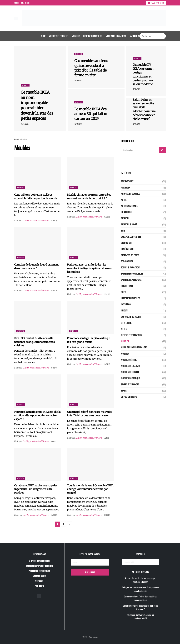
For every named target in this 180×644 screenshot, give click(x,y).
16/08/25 (107, 217)
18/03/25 (54, 515)
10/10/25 (54, 221)
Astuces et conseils (59, 36)
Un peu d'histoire (129, 397)
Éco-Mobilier (127, 261)
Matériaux (135, 36)
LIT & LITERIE (126, 323)
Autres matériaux (129, 206)
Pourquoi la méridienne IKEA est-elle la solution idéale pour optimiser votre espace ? (37, 415)
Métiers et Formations (116, 36)
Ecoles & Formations (131, 267)
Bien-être (125, 218)
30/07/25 (54, 291)
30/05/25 (54, 368)
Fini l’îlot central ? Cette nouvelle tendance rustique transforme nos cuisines (34, 342)
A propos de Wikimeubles (39, 561)
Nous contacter (156, 3)
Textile (124, 390)
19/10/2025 (78, 124)
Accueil (17, 3)
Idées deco (126, 304)
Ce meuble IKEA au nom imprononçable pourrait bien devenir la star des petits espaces (37, 105)
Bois (123, 230)
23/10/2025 (25, 124)
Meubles (25, 85)
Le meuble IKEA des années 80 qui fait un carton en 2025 (91, 114)
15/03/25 (107, 515)
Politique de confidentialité (39, 571)
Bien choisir (127, 212)
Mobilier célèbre (129, 360)
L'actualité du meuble (131, 317)
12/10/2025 (136, 124)
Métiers (125, 329)
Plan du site (25, 3)
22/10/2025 (78, 80)
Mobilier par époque (130, 378)
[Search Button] (163, 36)
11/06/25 (107, 294)
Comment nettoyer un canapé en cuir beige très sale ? (140, 607)
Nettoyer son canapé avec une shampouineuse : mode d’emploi (141, 589)
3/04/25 (54, 441)
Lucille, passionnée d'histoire (36, 220)
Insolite (125, 310)
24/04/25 (107, 364)
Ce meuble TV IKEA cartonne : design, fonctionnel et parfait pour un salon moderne (143, 74)
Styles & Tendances (130, 384)
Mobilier (76, 36)
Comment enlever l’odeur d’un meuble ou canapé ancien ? (140, 598)
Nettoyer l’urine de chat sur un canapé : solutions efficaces (140, 580)
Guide (43, 36)
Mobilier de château (130, 366)
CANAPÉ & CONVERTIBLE (131, 237)
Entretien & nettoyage (131, 280)
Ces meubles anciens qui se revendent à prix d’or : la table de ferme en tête (91, 68)
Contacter (39, 581)
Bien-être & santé (129, 224)
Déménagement (128, 249)
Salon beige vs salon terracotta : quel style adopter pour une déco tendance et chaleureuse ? (144, 109)
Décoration (126, 243)
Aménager (125, 187)
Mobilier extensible (130, 372)
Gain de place (127, 286)
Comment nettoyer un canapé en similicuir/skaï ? (141, 617)
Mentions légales (39, 576)
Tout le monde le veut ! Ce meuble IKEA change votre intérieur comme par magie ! (90, 489)
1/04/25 (106, 438)
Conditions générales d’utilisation (39, 566)
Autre (124, 200)
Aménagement (127, 181)
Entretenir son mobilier (132, 274)
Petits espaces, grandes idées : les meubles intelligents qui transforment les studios (90, 268)
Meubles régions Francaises (134, 347)
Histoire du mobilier (93, 36)
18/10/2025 (136, 89)
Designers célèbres (130, 255)
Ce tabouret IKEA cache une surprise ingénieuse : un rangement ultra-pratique (36, 489)
